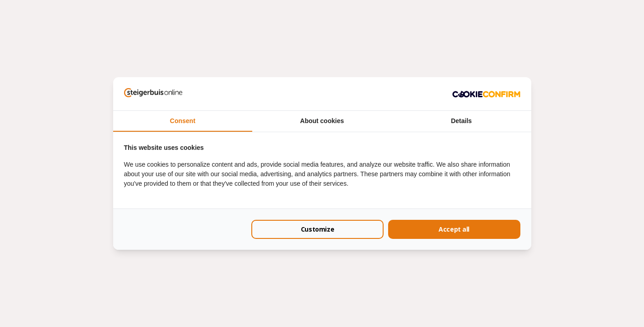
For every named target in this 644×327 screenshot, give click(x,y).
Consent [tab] (183, 121)
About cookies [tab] (322, 121)
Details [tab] (461, 121)
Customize (317, 229)
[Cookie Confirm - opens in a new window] (486, 94)
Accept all (454, 229)
